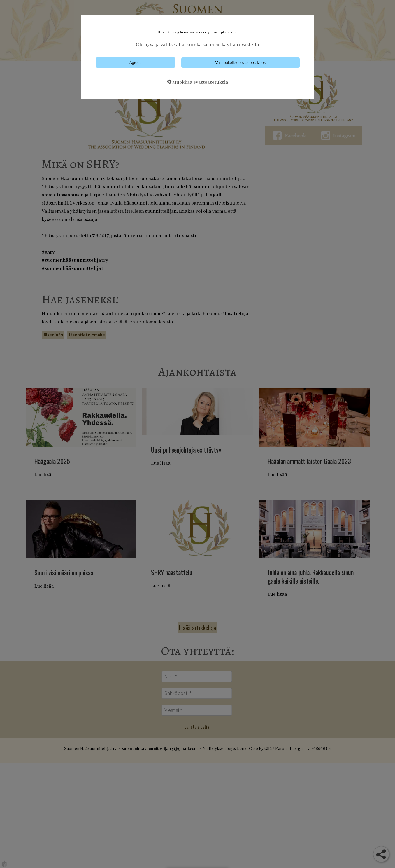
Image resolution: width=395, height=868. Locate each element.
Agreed (136, 63)
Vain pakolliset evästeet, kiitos (240, 63)
